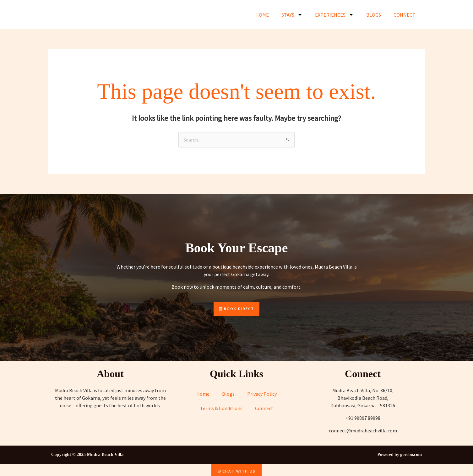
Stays (292, 15)
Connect (405, 15)
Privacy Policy (262, 394)
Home (262, 15)
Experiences (334, 15)
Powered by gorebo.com (399, 455)
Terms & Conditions (221, 409)
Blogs (374, 15)
